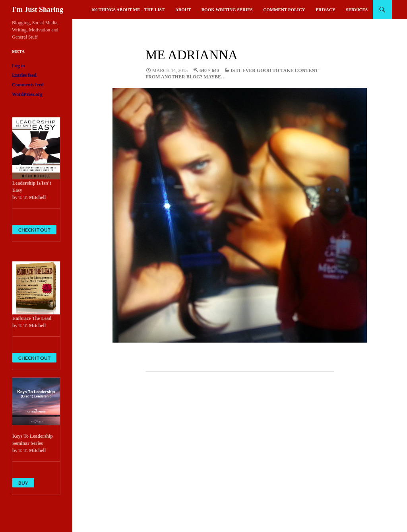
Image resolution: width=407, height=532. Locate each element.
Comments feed (28, 85)
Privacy (325, 10)
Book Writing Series (227, 10)
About (183, 10)
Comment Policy (284, 10)
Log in (18, 66)
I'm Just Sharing (38, 10)
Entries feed (24, 75)
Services (357, 10)
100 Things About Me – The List (128, 10)
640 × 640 (209, 70)
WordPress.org (27, 94)
